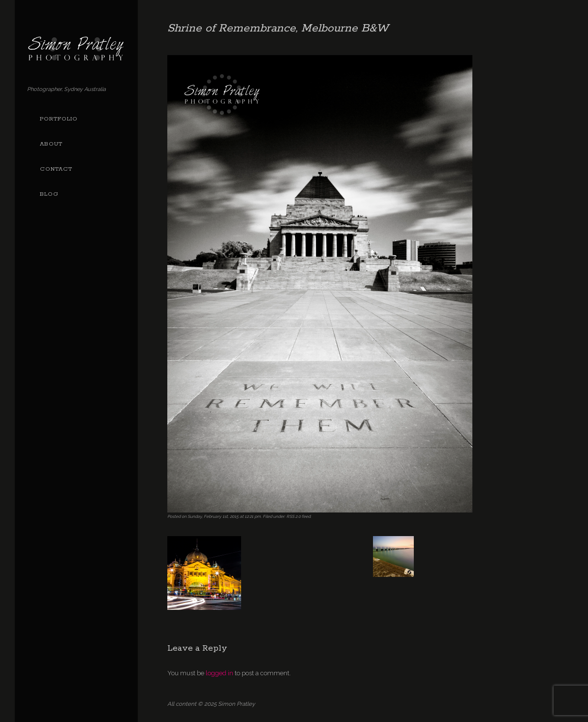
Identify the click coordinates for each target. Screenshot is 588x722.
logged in (219, 673)
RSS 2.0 (294, 516)
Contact (56, 169)
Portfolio (59, 119)
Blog (49, 194)
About (51, 144)
